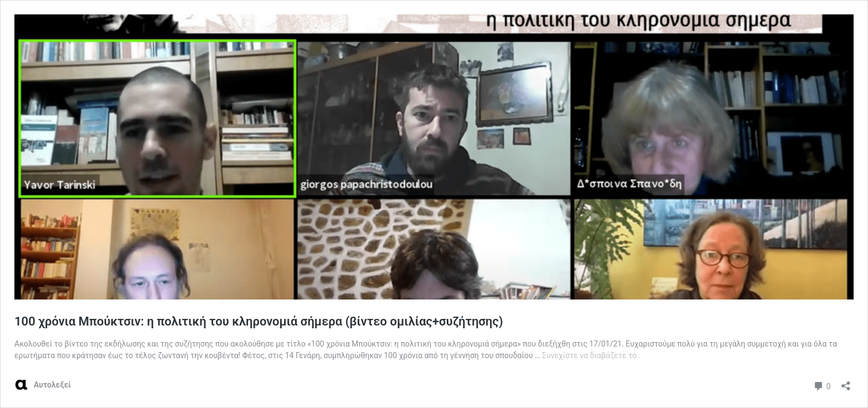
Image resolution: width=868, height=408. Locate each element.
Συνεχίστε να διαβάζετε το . (591, 355)
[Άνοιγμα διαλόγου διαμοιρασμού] (846, 382)
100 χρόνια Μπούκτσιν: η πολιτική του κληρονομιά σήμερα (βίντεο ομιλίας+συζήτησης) (259, 321)
